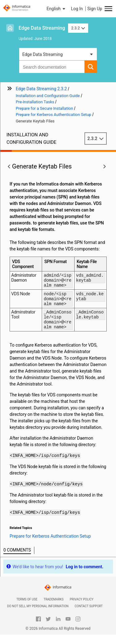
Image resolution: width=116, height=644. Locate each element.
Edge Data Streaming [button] (43, 54)
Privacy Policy (82, 609)
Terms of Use (27, 609)
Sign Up (95, 9)
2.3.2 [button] (78, 28)
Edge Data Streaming (42, 28)
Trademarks (54, 609)
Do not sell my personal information (38, 615)
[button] (57, 9)
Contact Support (89, 615)
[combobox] (52, 67)
